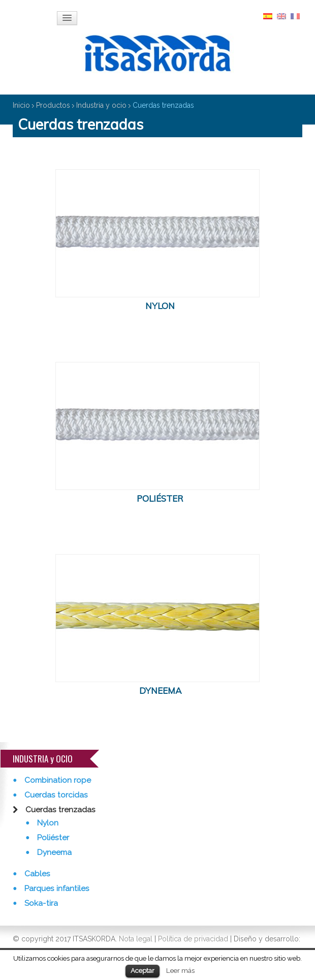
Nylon (47, 823)
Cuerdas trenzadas (59, 810)
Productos (53, 105)
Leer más (180, 970)
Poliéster (52, 838)
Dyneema (53, 852)
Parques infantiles (56, 889)
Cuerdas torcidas (55, 795)
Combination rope (57, 780)
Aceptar (143, 971)
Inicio (21, 105)
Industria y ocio (101, 105)
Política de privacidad (193, 939)
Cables (36, 874)
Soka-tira (40, 903)
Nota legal (136, 939)
